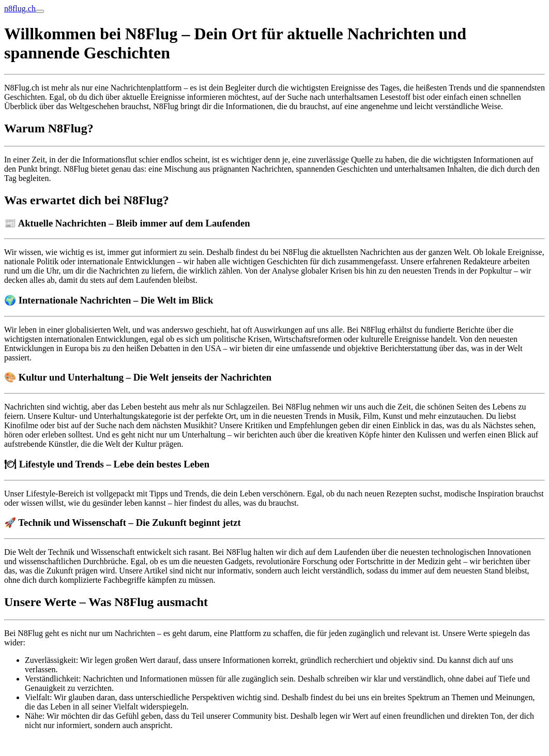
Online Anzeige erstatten (45, 743)
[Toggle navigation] (40, 11)
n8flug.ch (20, 9)
